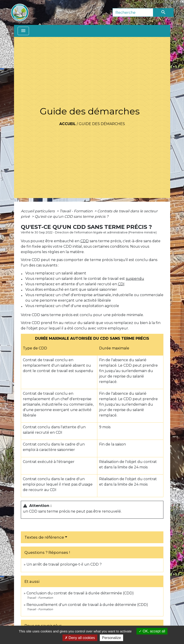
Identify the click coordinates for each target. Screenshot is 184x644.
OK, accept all (152, 631)
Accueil (68, 124)
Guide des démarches (102, 124)
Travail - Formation (76, 211)
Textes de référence (44, 537)
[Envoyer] (163, 12)
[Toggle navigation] (23, 31)
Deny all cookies (80, 638)
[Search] (133, 12)
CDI (121, 284)
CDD (85, 241)
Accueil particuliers (38, 211)
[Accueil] (20, 12)
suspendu (135, 279)
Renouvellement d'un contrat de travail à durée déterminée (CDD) (87, 605)
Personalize (112, 638)
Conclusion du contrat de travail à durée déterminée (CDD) (80, 593)
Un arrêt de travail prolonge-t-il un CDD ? (64, 564)
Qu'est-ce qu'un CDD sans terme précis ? (72, 217)
